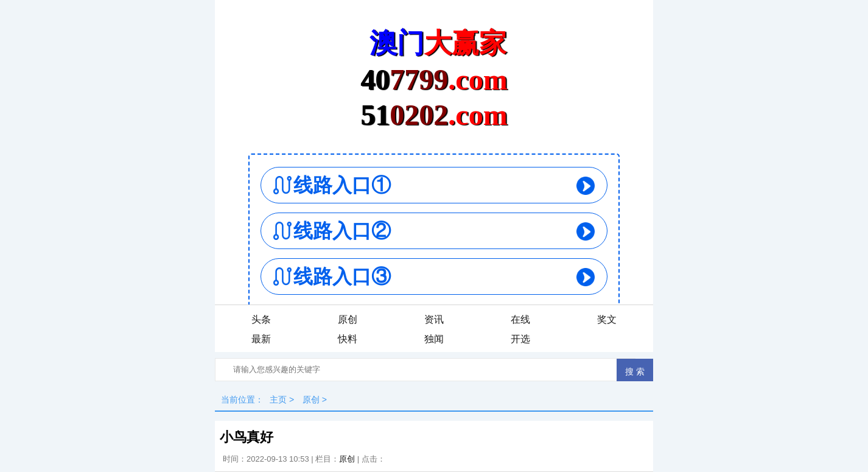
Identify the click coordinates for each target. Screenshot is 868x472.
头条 (261, 319)
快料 (348, 339)
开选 (520, 339)
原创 (348, 319)
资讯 (434, 319)
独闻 (434, 339)
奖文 (607, 319)
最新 (261, 339)
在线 (520, 319)
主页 (278, 400)
